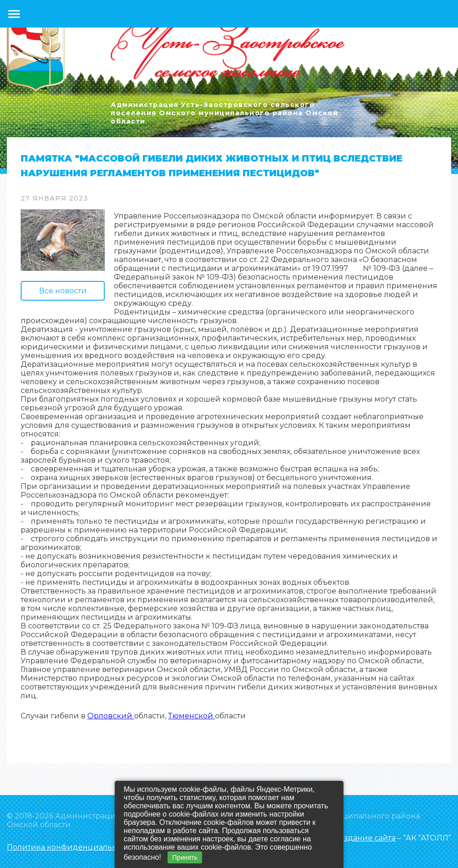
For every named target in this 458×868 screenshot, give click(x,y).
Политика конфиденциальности (71, 847)
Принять (185, 857)
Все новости (63, 291)
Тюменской (192, 716)
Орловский (111, 716)
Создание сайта (365, 838)
